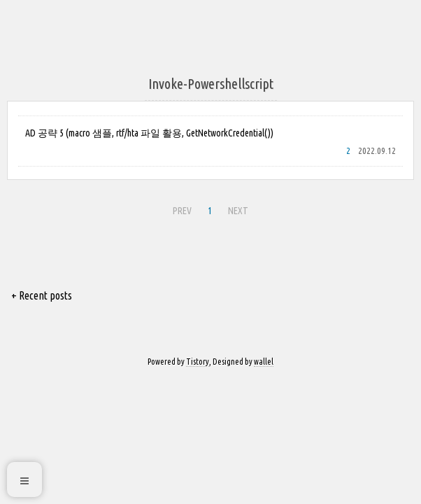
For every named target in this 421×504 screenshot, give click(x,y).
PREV (182, 211)
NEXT (238, 211)
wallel (264, 362)
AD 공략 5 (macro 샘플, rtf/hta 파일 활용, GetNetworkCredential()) (149, 133)
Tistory (198, 362)
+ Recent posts (42, 295)
